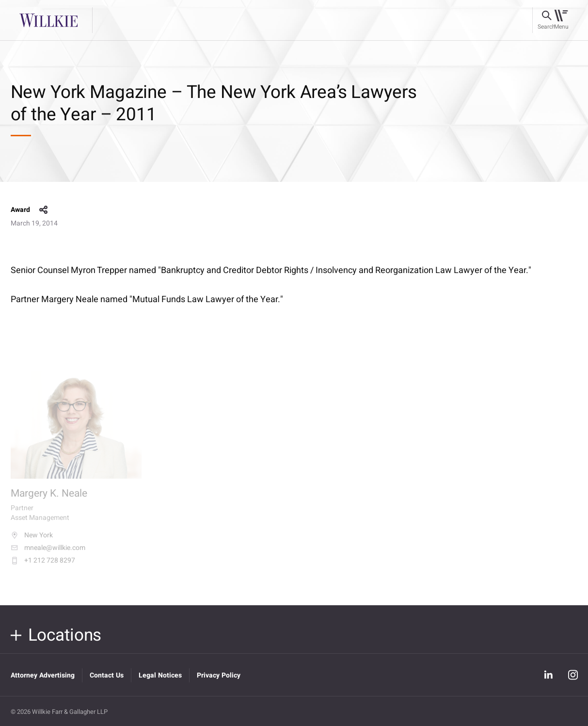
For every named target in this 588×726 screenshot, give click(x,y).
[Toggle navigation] (561, 20)
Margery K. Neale (49, 499)
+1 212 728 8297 (43, 566)
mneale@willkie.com (48, 553)
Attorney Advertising (43, 675)
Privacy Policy (219, 675)
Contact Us (107, 675)
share (44, 210)
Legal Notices (160, 675)
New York (32, 541)
